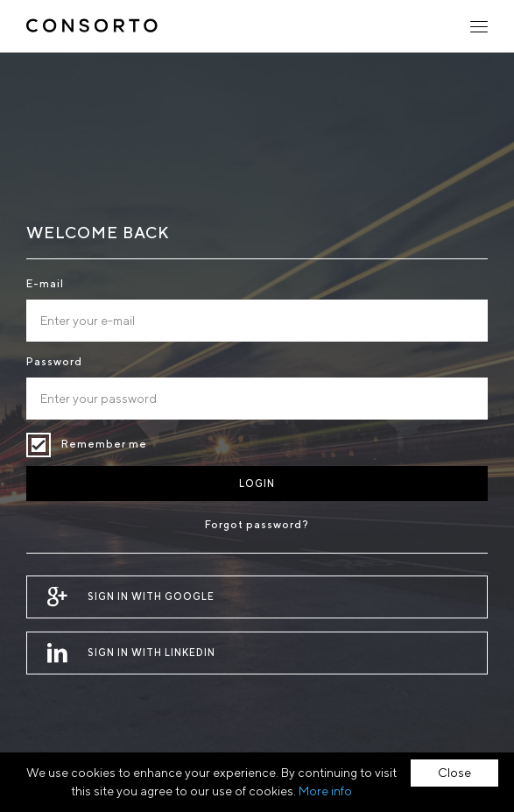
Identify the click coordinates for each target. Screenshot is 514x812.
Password (54, 361)
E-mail (45, 283)
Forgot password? (257, 524)
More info (325, 791)
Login (257, 483)
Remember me (39, 445)
